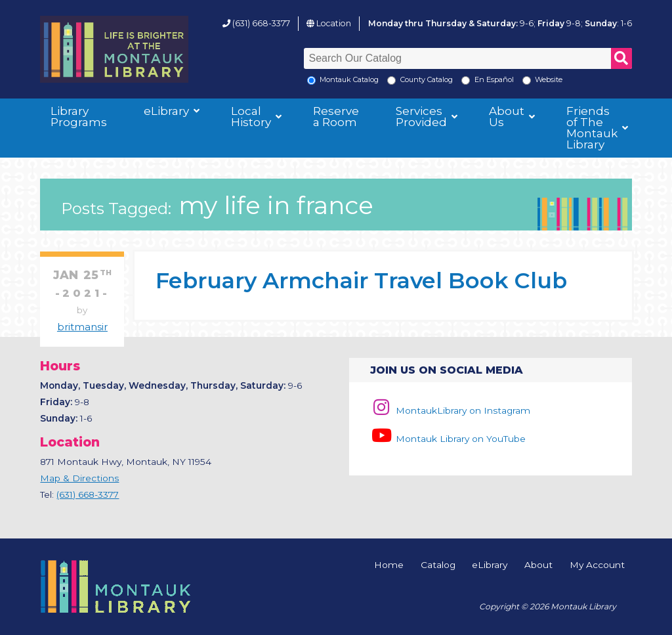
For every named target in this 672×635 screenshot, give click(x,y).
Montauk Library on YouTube (448, 439)
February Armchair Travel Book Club (361, 280)
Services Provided (421, 117)
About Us (507, 117)
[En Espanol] (466, 80)
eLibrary (166, 111)
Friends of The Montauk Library (592, 128)
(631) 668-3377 (261, 23)
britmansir (82, 327)
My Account (597, 565)
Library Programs (79, 117)
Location (334, 23)
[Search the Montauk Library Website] (527, 80)
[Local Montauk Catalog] (311, 80)
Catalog (438, 565)
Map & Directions (79, 478)
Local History (251, 117)
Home (389, 565)
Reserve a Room (336, 117)
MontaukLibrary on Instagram (450, 410)
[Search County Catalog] (391, 80)
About (538, 565)
